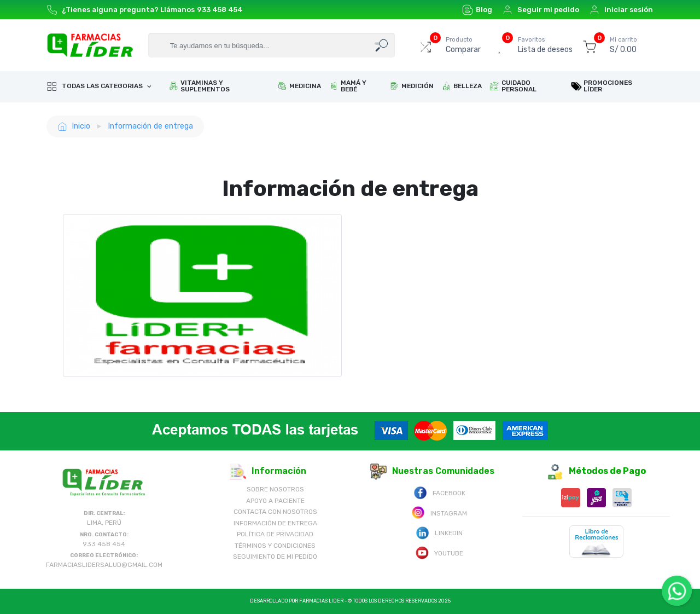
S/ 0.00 (623, 45)
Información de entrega (150, 126)
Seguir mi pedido (541, 10)
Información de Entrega (275, 523)
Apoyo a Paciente (275, 501)
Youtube (439, 552)
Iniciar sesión (621, 10)
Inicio (74, 126)
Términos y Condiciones (275, 546)
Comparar (463, 45)
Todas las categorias (95, 86)
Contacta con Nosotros (275, 512)
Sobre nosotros (275, 489)
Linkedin (439, 532)
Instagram (439, 512)
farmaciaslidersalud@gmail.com (104, 565)
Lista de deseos (545, 45)
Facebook (439, 492)
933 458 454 (220, 10)
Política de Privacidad (275, 534)
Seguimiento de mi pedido (275, 557)
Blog (477, 10)
